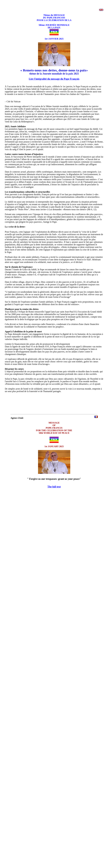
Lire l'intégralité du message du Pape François (54, 79)
